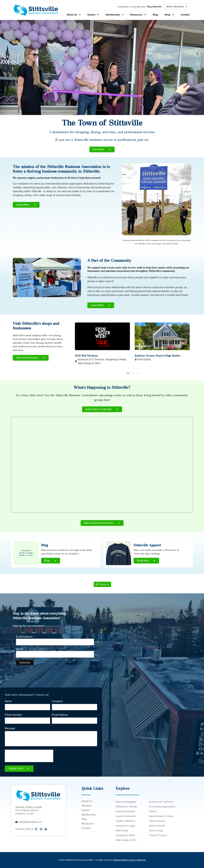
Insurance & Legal (125, 826)
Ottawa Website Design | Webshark (130, 860)
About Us (74, 15)
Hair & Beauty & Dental (161, 816)
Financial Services (125, 811)
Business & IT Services (91, 359)
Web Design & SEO (89, 363)
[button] (125, 373)
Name (19, 649)
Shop (169, 15)
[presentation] (29, 756)
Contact (185, 15)
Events (93, 15)
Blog (155, 15)
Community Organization (162, 807)
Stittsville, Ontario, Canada (29, 807)
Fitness (153, 811)
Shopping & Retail (116, 359)
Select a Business (177, 7)
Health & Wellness (125, 821)
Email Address (25, 636)
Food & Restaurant (126, 816)
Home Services (157, 821)
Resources (138, 15)
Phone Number (13, 715)
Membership (115, 15)
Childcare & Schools (126, 807)
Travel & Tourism (158, 835)
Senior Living (156, 830)
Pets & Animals (157, 826)
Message (10, 728)
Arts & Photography (126, 802)
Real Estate (144, 359)
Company (57, 701)
